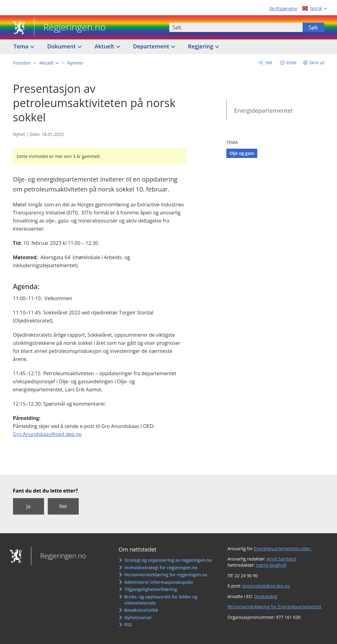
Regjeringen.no (70, 28)
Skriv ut (317, 63)
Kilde (291, 63)
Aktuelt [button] (105, 46)
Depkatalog (265, 596)
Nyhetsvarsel (138, 617)
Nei (63, 506)
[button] (49, 63)
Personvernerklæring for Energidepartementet (275, 607)
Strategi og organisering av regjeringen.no (168, 560)
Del (268, 63)
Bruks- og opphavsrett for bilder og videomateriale (161, 600)
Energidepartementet (264, 110)
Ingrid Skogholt (271, 565)
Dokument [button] (62, 46)
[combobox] (236, 27)
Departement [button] (152, 46)
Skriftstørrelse (283, 9)
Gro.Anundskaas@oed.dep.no (47, 434)
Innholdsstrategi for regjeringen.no (161, 567)
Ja (28, 506)
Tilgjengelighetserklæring (151, 589)
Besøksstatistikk (141, 610)
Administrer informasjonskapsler (159, 582)
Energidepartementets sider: (283, 549)
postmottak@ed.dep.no (266, 586)
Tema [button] (22, 46)
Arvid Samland (281, 559)
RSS (128, 625)
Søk (313, 27)
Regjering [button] (201, 46)
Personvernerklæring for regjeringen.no (166, 575)
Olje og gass (242, 153)
